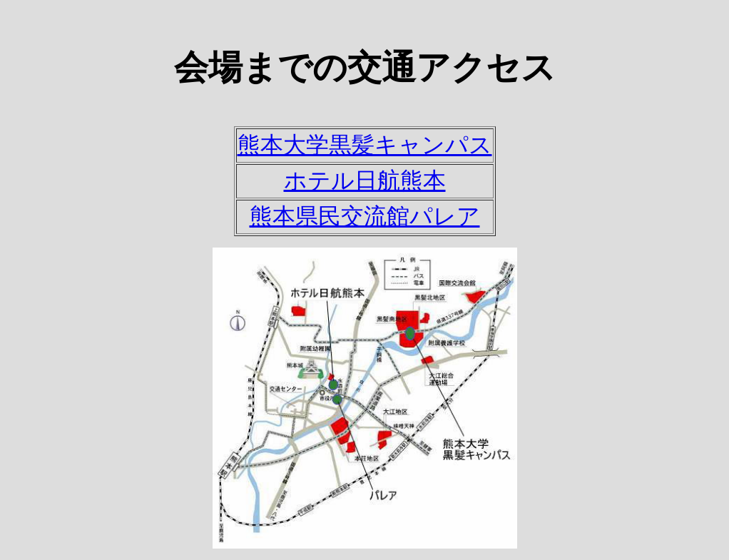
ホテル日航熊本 (365, 180)
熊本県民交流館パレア (365, 216)
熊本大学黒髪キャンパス (365, 145)
